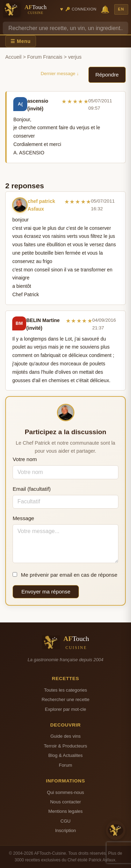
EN (121, 9)
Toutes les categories (65, 690)
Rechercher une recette (65, 699)
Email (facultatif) (32, 489)
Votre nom (25, 459)
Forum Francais (45, 57)
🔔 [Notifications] (105, 9)
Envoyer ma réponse (46, 592)
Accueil (13, 57)
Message (23, 518)
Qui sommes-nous (65, 792)
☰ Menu (21, 41)
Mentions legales (65, 811)
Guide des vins (65, 736)
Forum (66, 765)
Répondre (107, 75)
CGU (65, 821)
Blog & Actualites (65, 755)
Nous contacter (65, 802)
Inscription (66, 830)
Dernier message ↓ (60, 74)
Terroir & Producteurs (66, 746)
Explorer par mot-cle (65, 709)
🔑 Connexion (81, 9)
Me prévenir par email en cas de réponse (65, 575)
